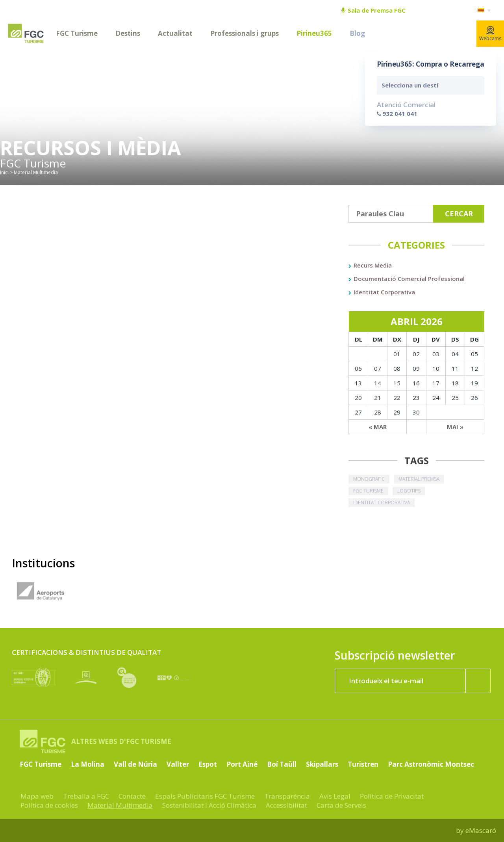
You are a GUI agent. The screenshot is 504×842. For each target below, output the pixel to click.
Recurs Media (373, 265)
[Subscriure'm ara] (478, 681)
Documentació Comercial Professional (409, 279)
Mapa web (37, 796)
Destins (128, 33)
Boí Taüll (282, 764)
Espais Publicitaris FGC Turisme (205, 796)
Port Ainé (242, 764)
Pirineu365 (314, 33)
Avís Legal (335, 796)
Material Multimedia (120, 805)
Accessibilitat (286, 805)
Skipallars (322, 764)
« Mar (378, 427)
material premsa (419, 479)
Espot (208, 764)
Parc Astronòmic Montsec (431, 764)
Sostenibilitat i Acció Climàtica (209, 805)
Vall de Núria (135, 764)
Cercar (459, 214)
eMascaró (481, 830)
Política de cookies (49, 805)
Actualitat (175, 33)
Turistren (363, 764)
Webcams (490, 34)
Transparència (287, 796)
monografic (369, 479)
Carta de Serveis (341, 805)
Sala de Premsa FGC (373, 10)
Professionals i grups (245, 33)
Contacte (132, 796)
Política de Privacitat (392, 796)
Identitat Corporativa (384, 292)
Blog (357, 33)
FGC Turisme (77, 33)
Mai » (455, 427)
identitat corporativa (382, 503)
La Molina (88, 764)
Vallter (178, 764)
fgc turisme (368, 491)
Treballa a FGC (86, 796)
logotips (409, 491)
